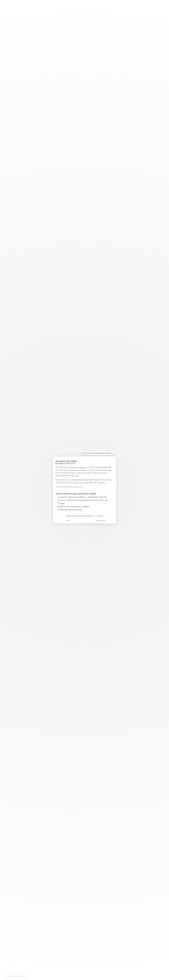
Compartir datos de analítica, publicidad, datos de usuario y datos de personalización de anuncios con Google (83, 500)
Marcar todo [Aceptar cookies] (100, 521)
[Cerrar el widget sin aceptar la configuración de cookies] (98, 453)
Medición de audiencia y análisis (73, 506)
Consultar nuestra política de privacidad (69, 487)
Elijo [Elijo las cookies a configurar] (69, 521)
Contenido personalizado (70, 510)
